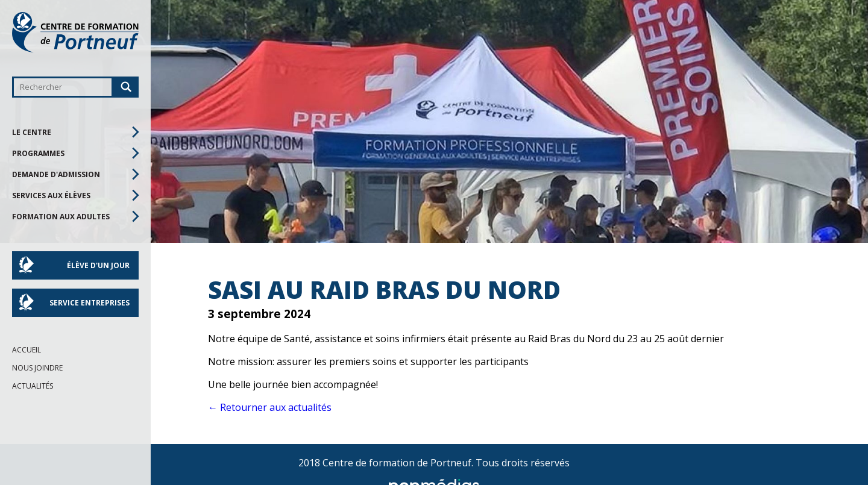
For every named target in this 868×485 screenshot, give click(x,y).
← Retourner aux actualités (270, 407)
